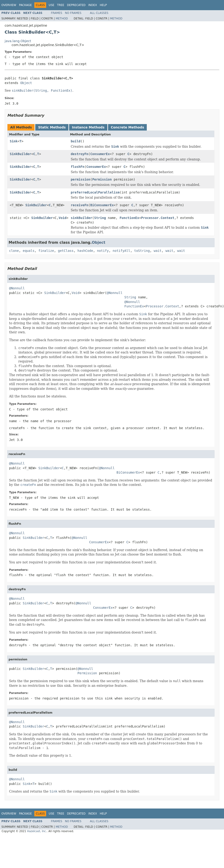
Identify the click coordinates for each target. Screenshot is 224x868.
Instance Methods (88, 127)
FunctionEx (129, 218)
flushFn (78, 167)
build (76, 141)
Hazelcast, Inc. (37, 831)
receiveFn (80, 205)
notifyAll (122, 251)
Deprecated (76, 5)
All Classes (99, 13)
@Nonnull (17, 288)
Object (26, 83)
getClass (66, 251)
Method (62, 19)
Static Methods (52, 127)
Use (51, 5)
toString (142, 251)
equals (29, 251)
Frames (57, 13)
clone (14, 251)
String (100, 218)
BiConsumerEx (102, 205)
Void (63, 218)
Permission (102, 179)
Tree (61, 5)
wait (158, 251)
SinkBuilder (21, 154)
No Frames (73, 13)
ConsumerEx (100, 154)
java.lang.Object (18, 41)
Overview (9, 5)
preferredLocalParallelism (95, 192)
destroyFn (80, 154)
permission (80, 179)
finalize (46, 251)
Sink (14, 141)
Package (25, 5)
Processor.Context (158, 218)
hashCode (85, 251)
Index (93, 5)
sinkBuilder (82, 218)
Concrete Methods (128, 127)
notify (103, 251)
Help (103, 5)
